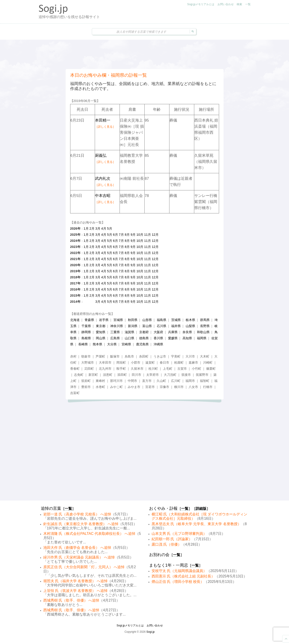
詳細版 (201, 509)
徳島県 (144, 338)
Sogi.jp (151, 632)
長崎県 (83, 344)
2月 (92, 229)
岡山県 (101, 338)
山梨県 (190, 326)
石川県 (162, 326)
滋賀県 (129, 332)
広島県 (115, 338)
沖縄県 (158, 344)
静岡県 (86, 332)
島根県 (86, 338)
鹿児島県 (142, 344)
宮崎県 (126, 344)
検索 (239, 4)
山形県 (147, 320)
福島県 (162, 320)
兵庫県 (173, 332)
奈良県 (187, 332)
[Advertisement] (145, 54)
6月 (116, 235)
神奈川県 (117, 326)
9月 (133, 235)
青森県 (89, 320)
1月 (86, 229)
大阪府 (158, 332)
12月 (155, 235)
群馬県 (205, 320)
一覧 (248, 4)
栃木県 (190, 320)
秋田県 (133, 320)
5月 (110, 229)
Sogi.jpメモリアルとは (201, 4)
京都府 (144, 332)
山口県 (129, 338)
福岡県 (202, 338)
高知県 (187, 338)
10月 (140, 235)
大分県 (112, 344)
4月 (104, 229)
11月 (148, 235)
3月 (98, 229)
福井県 (176, 326)
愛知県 (101, 332)
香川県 (158, 338)
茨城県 (176, 320)
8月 (127, 235)
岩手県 (104, 320)
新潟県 (133, 326)
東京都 (101, 326)
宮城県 (118, 320)
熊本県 (97, 344)
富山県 (147, 326)
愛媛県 (173, 338)
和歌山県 (203, 332)
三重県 (115, 332)
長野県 (205, 326)
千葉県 (86, 326)
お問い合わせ (226, 4)
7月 (121, 235)
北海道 (75, 320)
